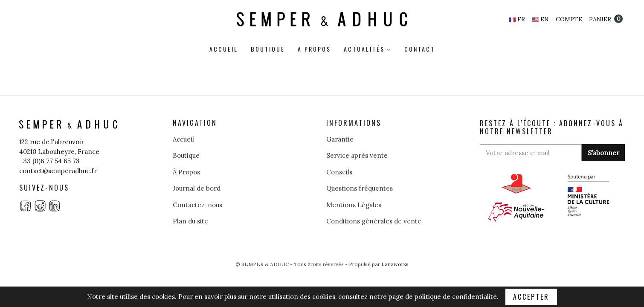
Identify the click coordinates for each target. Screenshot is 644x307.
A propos (314, 49)
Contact (420, 49)
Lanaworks (395, 264)
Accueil (224, 49)
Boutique (268, 49)
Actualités (364, 49)
